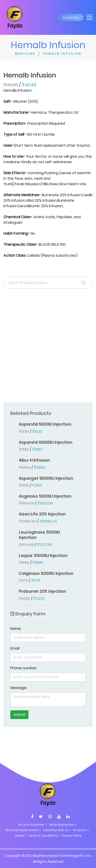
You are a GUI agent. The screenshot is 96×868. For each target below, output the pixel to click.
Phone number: (24, 668)
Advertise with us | (57, 830)
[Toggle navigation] (88, 17)
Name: (16, 629)
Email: (15, 648)
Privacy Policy (72, 836)
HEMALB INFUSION (62, 54)
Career (20, 836)
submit (19, 715)
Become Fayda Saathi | (23, 830)
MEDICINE (25, 54)
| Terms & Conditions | (43, 836)
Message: (19, 688)
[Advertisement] (48, 349)
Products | (81, 830)
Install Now (71, 18)
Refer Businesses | (63, 825)
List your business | (32, 825)
